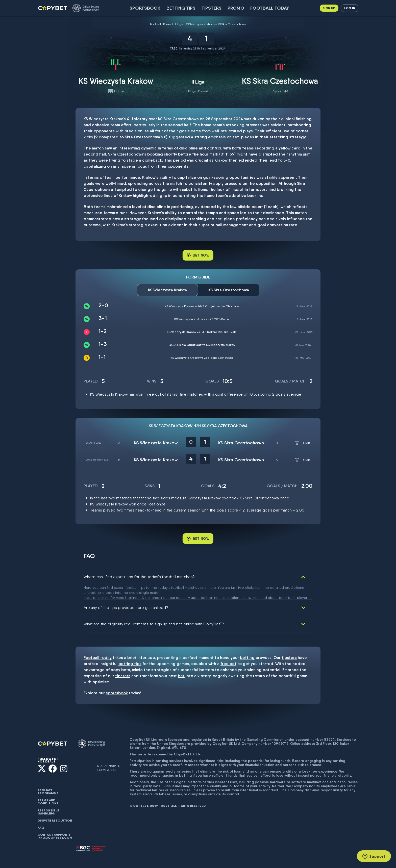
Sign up (329, 8)
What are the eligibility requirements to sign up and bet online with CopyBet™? (154, 610)
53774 (329, 725)
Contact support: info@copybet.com (55, 822)
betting (247, 643)
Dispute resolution (55, 806)
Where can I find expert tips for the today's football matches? (139, 577)
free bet (228, 649)
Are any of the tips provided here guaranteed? (126, 593)
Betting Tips (181, 8)
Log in (350, 8)
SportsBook (145, 8)
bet (181, 661)
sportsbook (117, 679)
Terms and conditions (48, 787)
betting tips (130, 649)
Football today (270, 8)
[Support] (374, 856)
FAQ (41, 813)
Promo (236, 8)
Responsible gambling (48, 798)
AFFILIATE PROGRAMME (48, 777)
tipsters (289, 643)
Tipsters (212, 8)
